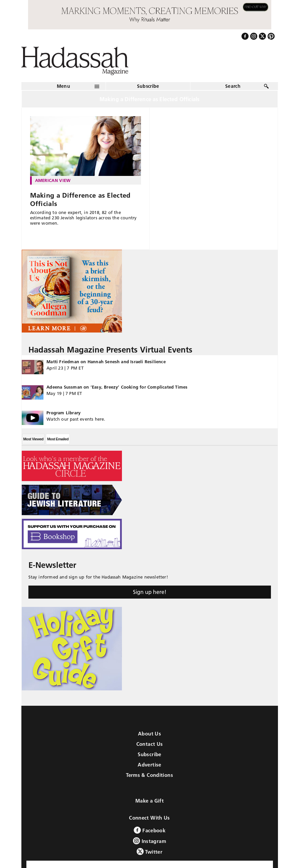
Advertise (149, 765)
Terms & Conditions (149, 775)
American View (53, 180)
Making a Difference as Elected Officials (80, 199)
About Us (149, 734)
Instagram (149, 841)
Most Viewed (33, 439)
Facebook (149, 830)
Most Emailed (58, 439)
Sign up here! (150, 592)
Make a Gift (149, 801)
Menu (63, 86)
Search (233, 86)
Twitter (149, 851)
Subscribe (148, 86)
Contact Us (150, 744)
